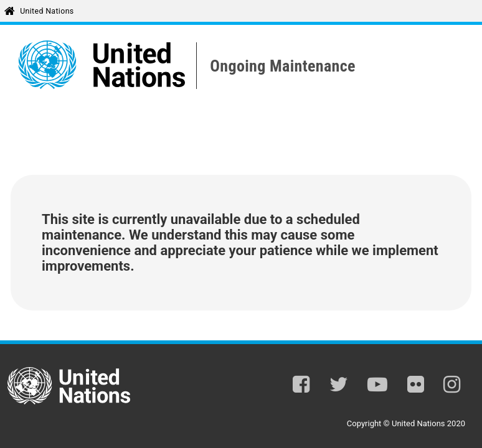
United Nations (47, 11)
